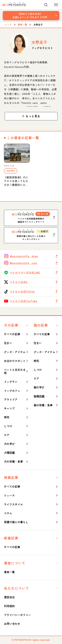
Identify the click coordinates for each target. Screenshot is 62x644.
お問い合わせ (12, 624)
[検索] (46, 5)
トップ (8, 25)
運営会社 (9, 597)
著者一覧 (22, 25)
